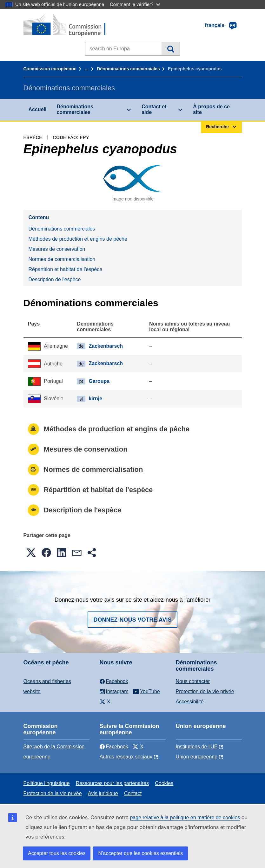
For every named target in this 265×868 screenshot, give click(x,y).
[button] (31, 553)
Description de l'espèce (55, 279)
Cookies (164, 783)
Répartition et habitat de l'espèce (66, 269)
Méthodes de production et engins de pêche (78, 239)
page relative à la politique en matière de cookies (185, 817)
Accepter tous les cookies (57, 853)
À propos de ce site (211, 109)
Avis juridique (103, 793)
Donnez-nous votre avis (132, 620)
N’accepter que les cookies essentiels (140, 853)
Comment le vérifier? (135, 4)
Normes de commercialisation (62, 259)
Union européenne (197, 757)
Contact (133, 793)
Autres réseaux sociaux (126, 757)
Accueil (38, 109)
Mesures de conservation (57, 249)
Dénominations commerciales (128, 69)
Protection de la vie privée (205, 691)
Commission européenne (50, 69)
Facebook (114, 747)
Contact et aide (154, 109)
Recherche (171, 49)
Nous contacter (193, 681)
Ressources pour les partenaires (112, 783)
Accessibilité (190, 702)
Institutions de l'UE (197, 747)
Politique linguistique (47, 783)
